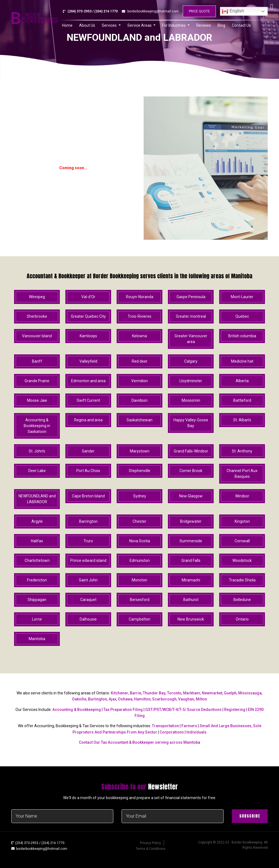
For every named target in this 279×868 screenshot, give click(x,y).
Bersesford (140, 600)
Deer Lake (37, 471)
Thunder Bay (154, 693)
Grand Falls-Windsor (191, 451)
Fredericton (37, 580)
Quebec (242, 316)
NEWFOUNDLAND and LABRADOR (37, 499)
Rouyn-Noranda (140, 297)
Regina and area (88, 420)
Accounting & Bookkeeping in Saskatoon (37, 426)
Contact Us (241, 25)
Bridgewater (191, 521)
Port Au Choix (88, 471)
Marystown (140, 451)
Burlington (97, 699)
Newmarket (212, 693)
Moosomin (191, 400)
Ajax (112, 699)
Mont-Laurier (242, 297)
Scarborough (164, 699)
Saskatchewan (139, 420)
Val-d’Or (88, 297)
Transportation (165, 726)
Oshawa (125, 699)
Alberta (242, 381)
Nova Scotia (140, 541)
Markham (192, 693)
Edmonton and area (88, 381)
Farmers (189, 726)
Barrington (88, 521)
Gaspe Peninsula (191, 297)
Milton (201, 699)
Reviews (204, 25)
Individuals (196, 732)
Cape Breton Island (88, 496)
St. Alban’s (242, 420)
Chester (139, 521)
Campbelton (139, 619)
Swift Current (88, 400)
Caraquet (88, 600)
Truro (88, 541)
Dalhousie (88, 619)
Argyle (37, 521)
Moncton (139, 580)
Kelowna (139, 336)
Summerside (191, 541)
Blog (221, 25)
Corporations (172, 732)
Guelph (230, 693)
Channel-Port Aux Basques (242, 474)
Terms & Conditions (151, 849)
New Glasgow (191, 496)
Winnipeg (37, 297)
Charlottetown (37, 560)
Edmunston (140, 560)
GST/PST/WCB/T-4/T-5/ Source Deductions (183, 710)
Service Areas (140, 25)
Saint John (88, 580)
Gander (88, 451)
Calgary (191, 361)
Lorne (37, 619)
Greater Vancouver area (191, 339)
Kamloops (88, 336)
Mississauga (250, 693)
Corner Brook (191, 471)
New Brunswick (191, 619)
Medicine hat (242, 361)
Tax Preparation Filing (123, 710)
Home (67, 25)
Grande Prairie (37, 381)
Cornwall (242, 541)
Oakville (79, 699)
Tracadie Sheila (242, 580)
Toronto (174, 693)
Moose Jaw (37, 400)
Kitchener (120, 693)
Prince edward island (88, 560)
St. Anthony (242, 451)
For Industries (174, 25)
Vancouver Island (37, 336)
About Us (87, 25)
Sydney (140, 496)
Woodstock (242, 560)
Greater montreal (191, 316)
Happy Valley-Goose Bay (191, 423)
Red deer (140, 361)
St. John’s (37, 451)
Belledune (242, 600)
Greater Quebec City (88, 316)
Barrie (136, 693)
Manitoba (37, 639)
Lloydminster (191, 381)
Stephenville (139, 471)
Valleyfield (88, 361)
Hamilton (142, 699)
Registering (235, 710)
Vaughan (186, 699)
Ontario (242, 619)
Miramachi (191, 580)
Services (110, 25)
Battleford (242, 400)
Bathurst (191, 600)
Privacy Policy (151, 843)
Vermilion (139, 381)
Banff (37, 361)
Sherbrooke (37, 316)
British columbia (242, 336)
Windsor (242, 496)
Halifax (37, 541)
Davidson (139, 400)
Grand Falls (191, 560)
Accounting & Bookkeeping (77, 710)
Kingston (242, 521)
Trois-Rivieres (139, 316)
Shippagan (37, 600)
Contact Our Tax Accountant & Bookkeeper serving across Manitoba (139, 742)
